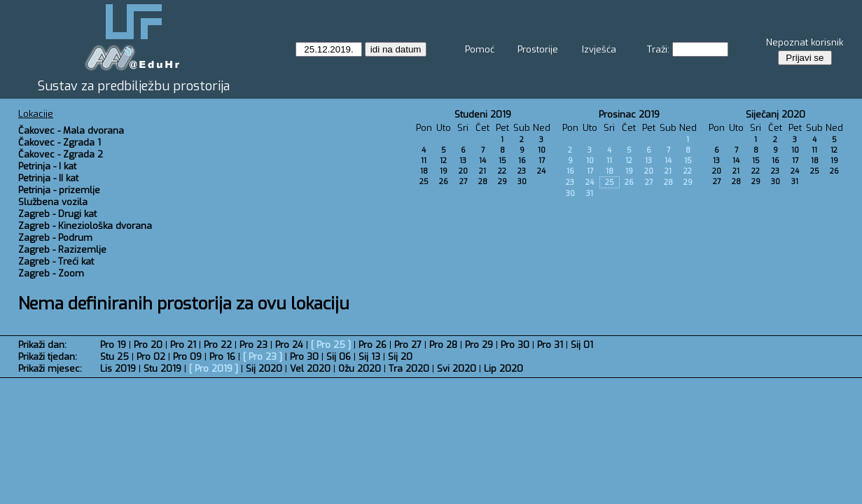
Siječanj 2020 (776, 114)
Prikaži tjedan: (48, 357)
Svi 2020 (457, 369)
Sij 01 (582, 345)
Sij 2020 (264, 369)
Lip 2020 (503, 369)
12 (443, 161)
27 (463, 182)
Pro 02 (151, 357)
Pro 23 (253, 345)
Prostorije (538, 49)
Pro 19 (113, 345)
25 (424, 182)
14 (482, 161)
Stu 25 (114, 357)
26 (444, 182)
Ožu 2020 (360, 369)
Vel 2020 (310, 369)
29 (502, 182)
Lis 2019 (118, 369)
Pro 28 (443, 345)
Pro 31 (550, 345)
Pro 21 (183, 345)
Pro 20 (148, 345)
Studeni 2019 (483, 114)
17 (542, 161)
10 (542, 150)
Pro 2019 (214, 369)
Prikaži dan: (42, 345)
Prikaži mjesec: (50, 369)
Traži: (658, 49)
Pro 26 (373, 345)
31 (590, 194)
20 (463, 171)
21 (482, 171)
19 (444, 171)
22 (502, 171)
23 (522, 171)
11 (424, 161)
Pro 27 (408, 345)
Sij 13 (369, 357)
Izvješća (599, 49)
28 (483, 182)
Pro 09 (187, 357)
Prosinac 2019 (629, 114)
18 (424, 171)
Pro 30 (515, 345)
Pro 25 (331, 345)
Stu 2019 (162, 369)
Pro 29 (479, 345)
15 (502, 161)
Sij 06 (339, 357)
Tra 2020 (409, 369)
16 (522, 161)
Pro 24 (289, 345)
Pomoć (480, 49)
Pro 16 (222, 357)
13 (463, 161)
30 (522, 182)
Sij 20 (400, 357)
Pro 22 (218, 345)
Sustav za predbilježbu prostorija (134, 86)
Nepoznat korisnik (805, 42)
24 (541, 171)
